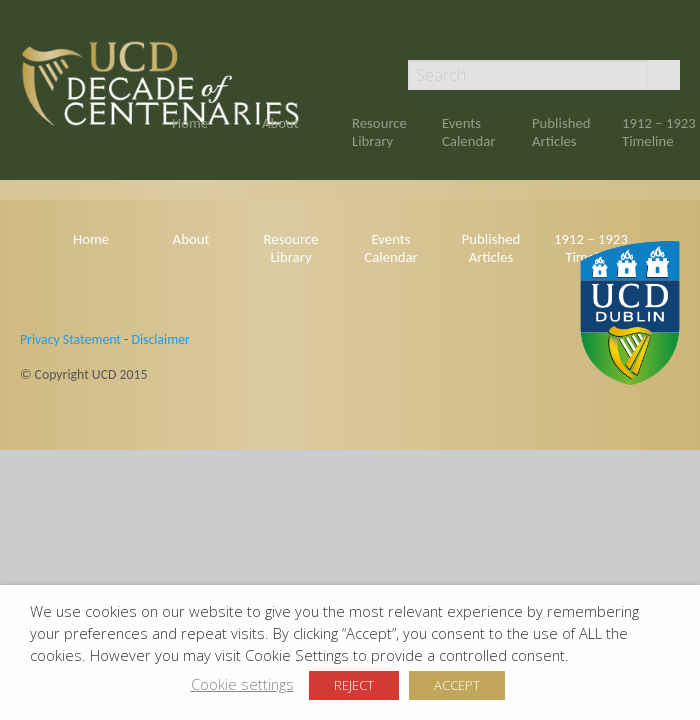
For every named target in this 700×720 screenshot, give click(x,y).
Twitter (671, 32)
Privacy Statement (70, 339)
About (280, 123)
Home (190, 123)
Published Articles (561, 132)
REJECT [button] (354, 685)
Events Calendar (468, 132)
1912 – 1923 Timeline (659, 132)
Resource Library (379, 132)
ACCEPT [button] (457, 685)
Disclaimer (160, 339)
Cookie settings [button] (242, 684)
